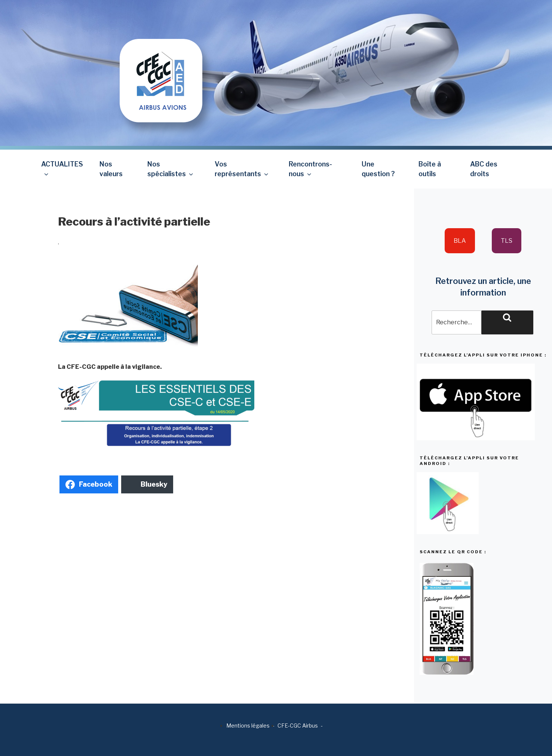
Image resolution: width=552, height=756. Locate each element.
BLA (460, 241)
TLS (507, 241)
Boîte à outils (430, 169)
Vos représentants (242, 169)
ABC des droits (484, 169)
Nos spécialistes (171, 169)
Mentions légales (248, 726)
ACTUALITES (62, 169)
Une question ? (378, 169)
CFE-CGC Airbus (298, 726)
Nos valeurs (111, 169)
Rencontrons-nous (310, 169)
